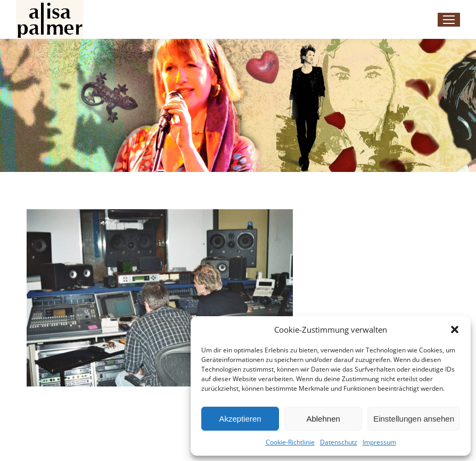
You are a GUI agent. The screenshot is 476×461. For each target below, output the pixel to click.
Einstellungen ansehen (414, 419)
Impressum (379, 442)
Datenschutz (339, 442)
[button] (455, 330)
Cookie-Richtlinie (290, 442)
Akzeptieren (240, 419)
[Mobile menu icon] (449, 20)
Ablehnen (323, 419)
